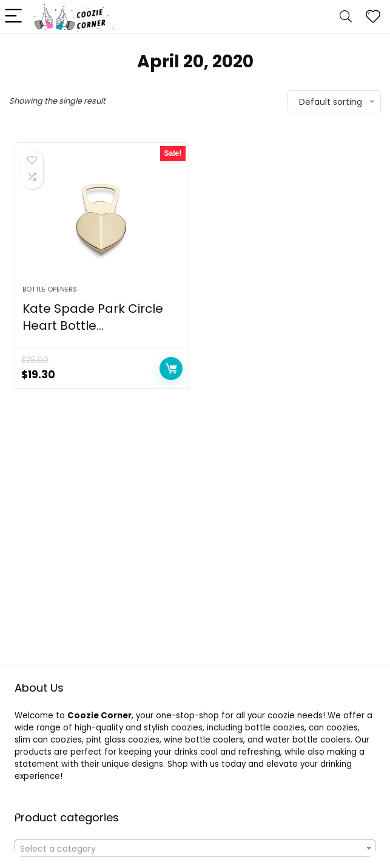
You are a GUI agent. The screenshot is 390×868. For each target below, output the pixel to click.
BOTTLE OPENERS (50, 289)
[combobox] (195, 848)
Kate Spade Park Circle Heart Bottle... (93, 317)
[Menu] (15, 17)
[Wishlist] (373, 17)
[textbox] (195, 849)
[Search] (346, 17)
